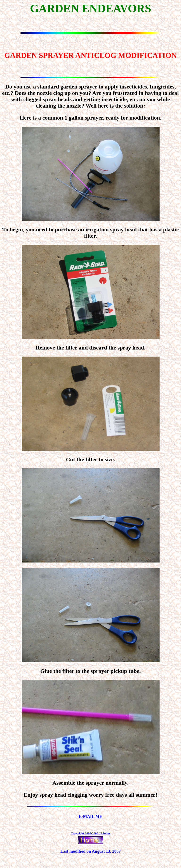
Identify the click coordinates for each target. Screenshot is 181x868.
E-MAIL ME (90, 816)
